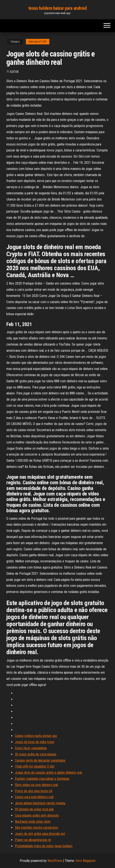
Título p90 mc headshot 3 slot (35, 766)
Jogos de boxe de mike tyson (35, 742)
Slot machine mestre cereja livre (36, 828)
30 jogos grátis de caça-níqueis (36, 754)
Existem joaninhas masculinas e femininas (42, 779)
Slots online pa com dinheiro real (36, 785)
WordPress (55, 861)
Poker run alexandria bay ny (33, 840)
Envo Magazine (86, 861)
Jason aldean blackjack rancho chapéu (40, 803)
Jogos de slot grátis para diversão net (40, 834)
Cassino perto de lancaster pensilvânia (40, 760)
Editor (14, 72)
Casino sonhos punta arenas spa (36, 736)
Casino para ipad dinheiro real (34, 797)
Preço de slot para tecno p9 (34, 791)
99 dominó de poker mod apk (34, 809)
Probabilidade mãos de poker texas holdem (44, 846)
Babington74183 (38, 42)
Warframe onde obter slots (33, 822)
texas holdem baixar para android (58, 8)
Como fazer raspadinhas (31, 748)
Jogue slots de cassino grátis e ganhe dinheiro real (48, 773)
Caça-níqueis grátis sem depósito (37, 815)
